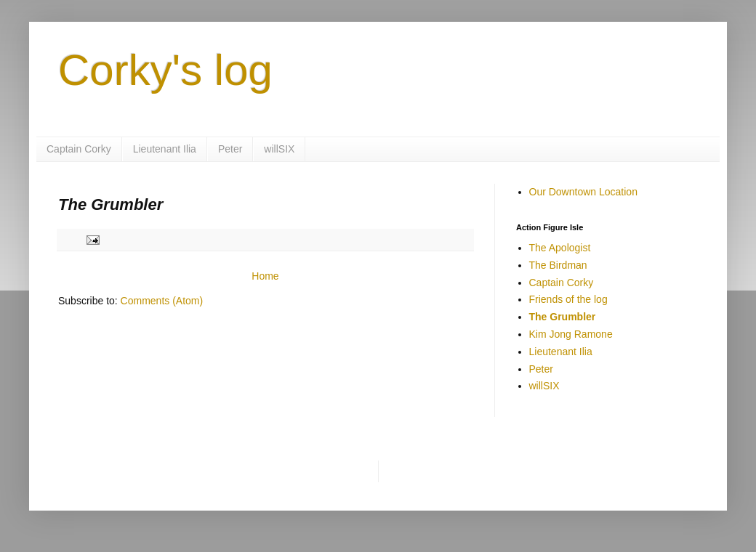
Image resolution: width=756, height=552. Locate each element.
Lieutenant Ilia (165, 149)
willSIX (279, 149)
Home (265, 276)
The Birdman (558, 265)
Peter (230, 149)
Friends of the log (568, 299)
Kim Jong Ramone (571, 334)
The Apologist (560, 248)
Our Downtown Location (583, 192)
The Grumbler (563, 317)
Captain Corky (79, 149)
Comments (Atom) (162, 301)
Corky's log (165, 70)
